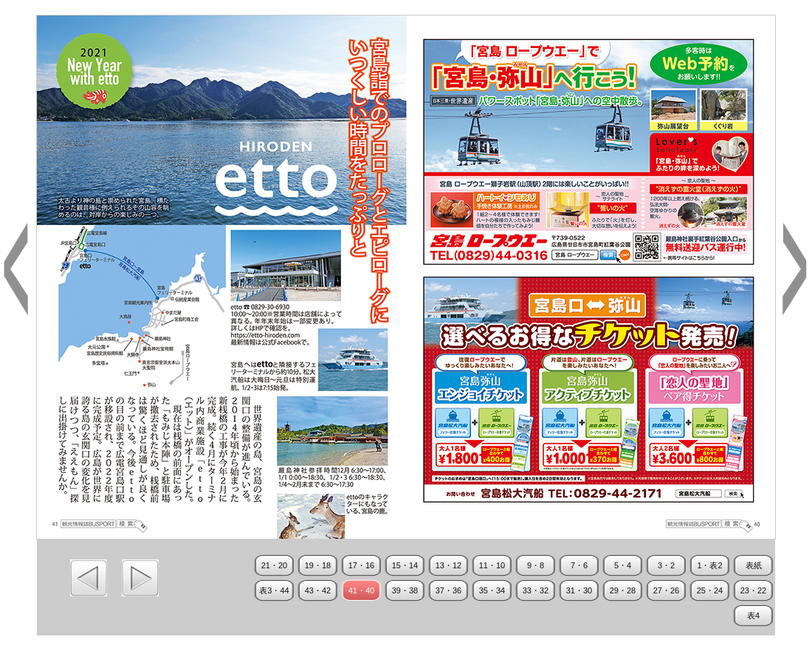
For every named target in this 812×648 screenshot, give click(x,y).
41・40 (361, 590)
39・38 (405, 590)
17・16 (361, 565)
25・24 (710, 590)
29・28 (623, 590)
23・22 (753, 590)
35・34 (492, 590)
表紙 (754, 565)
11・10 (492, 565)
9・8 (536, 565)
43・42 (318, 590)
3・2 (666, 565)
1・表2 (709, 565)
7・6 (579, 565)
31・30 (579, 590)
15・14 (405, 565)
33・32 (536, 590)
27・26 (666, 590)
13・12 (448, 565)
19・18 (318, 565)
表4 (753, 616)
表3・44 (274, 590)
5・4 (623, 565)
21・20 (274, 565)
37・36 (448, 590)
